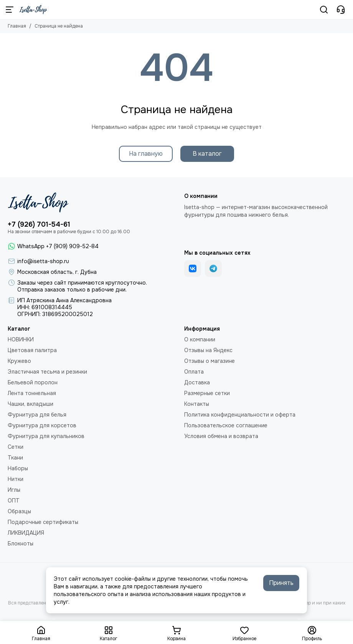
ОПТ (14, 501)
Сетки (16, 447)
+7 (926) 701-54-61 (39, 224)
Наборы (18, 468)
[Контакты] (341, 10)
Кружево (19, 361)
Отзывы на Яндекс (208, 350)
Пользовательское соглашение (226, 425)
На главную (146, 154)
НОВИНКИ (21, 339)
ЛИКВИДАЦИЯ (26, 533)
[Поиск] (324, 10)
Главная (17, 26)
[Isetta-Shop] (33, 10)
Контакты (197, 404)
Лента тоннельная (32, 393)
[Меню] (10, 10)
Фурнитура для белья (37, 415)
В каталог (207, 154)
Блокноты (21, 544)
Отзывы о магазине (209, 361)
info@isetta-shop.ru (43, 261)
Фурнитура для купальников (46, 436)
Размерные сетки (207, 393)
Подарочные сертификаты (43, 522)
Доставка (197, 382)
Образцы (19, 511)
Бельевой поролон (33, 382)
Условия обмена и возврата (221, 436)
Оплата (194, 372)
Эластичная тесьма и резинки (47, 372)
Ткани (15, 458)
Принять (281, 583)
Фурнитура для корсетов (42, 425)
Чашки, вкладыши (31, 404)
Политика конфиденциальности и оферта (240, 415)
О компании (200, 339)
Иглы (14, 490)
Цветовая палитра (32, 350)
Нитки (16, 479)
